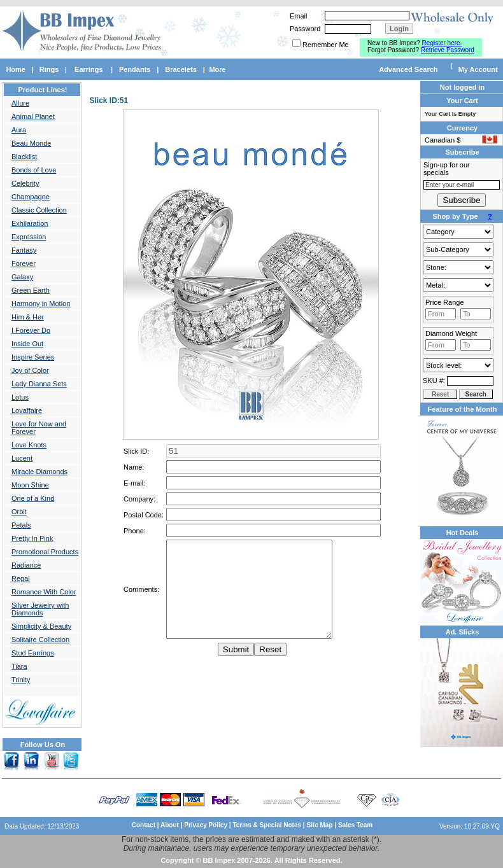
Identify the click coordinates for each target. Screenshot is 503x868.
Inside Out (27, 344)
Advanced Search (408, 69)
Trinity (21, 680)
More (217, 69)
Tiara (19, 666)
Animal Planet (33, 116)
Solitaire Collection (40, 640)
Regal (21, 578)
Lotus (20, 397)
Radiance (26, 565)
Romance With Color (44, 592)
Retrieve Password (448, 50)
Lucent (22, 458)
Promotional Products (45, 552)
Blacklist (24, 157)
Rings (49, 69)
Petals (21, 525)
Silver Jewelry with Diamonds (40, 609)
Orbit (19, 512)
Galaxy (22, 277)
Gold (458, 285)
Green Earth (31, 290)
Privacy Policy (206, 825)
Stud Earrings (33, 653)
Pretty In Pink (32, 538)
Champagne (31, 197)
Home (16, 69)
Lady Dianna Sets (39, 384)
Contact (144, 825)
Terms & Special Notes (267, 825)
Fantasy (24, 250)
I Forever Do (31, 330)
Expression (29, 237)
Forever (24, 263)
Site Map (319, 825)
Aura (19, 130)
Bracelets (181, 69)
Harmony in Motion (41, 304)
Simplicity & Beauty (41, 626)
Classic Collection (39, 210)
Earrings (89, 69)
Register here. (442, 43)
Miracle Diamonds (39, 472)
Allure (20, 103)
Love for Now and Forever (39, 428)
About (170, 825)
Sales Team (355, 825)
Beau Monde (31, 143)
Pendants (135, 69)
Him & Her (28, 317)
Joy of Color (30, 370)
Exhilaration (30, 223)
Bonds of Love (34, 170)
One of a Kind (33, 498)
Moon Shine (30, 485)
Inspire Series (33, 357)
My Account (478, 69)
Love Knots (29, 445)
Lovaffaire (27, 410)
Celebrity (25, 183)
